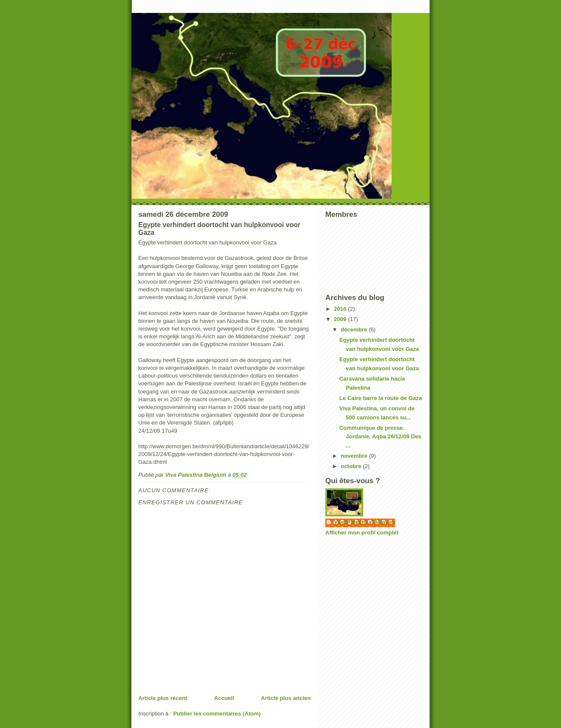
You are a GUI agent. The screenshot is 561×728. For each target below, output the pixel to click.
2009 (341, 319)
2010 (341, 309)
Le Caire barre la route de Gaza (380, 398)
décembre (355, 330)
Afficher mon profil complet (362, 533)
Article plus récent (163, 698)
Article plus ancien (286, 698)
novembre (355, 456)
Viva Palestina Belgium (365, 522)
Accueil (224, 698)
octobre (352, 466)
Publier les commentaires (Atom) (217, 714)
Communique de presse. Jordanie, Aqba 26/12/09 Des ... (380, 437)
